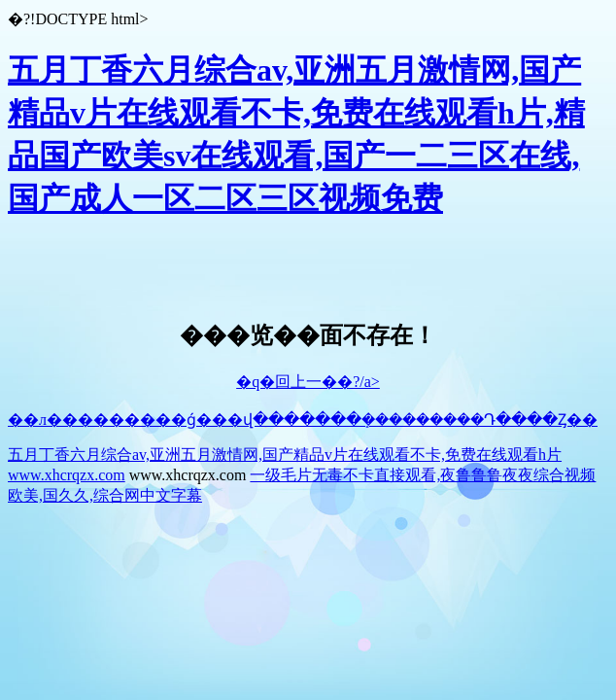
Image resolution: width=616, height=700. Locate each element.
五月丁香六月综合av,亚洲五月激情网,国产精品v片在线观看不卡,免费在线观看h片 (285, 455)
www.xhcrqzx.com (67, 475)
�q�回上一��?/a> (308, 382)
